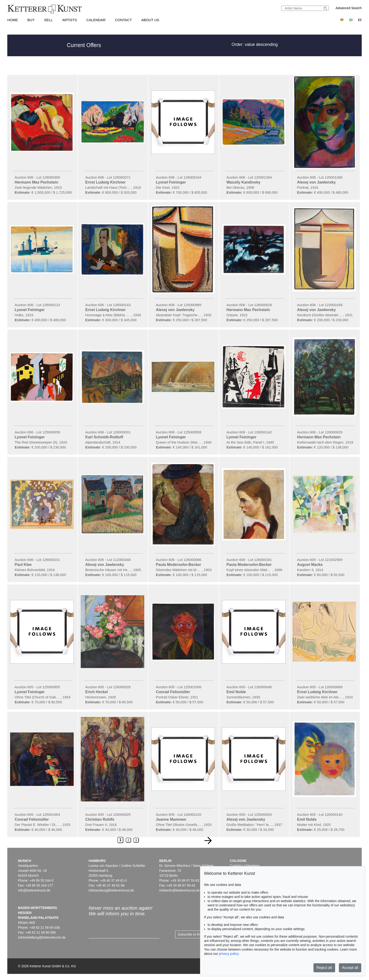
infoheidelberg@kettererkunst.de (42, 937)
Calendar (96, 20)
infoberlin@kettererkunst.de (179, 890)
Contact (123, 20)
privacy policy (229, 954)
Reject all (324, 968)
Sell (48, 20)
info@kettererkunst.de (34, 890)
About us (150, 20)
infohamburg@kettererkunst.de (111, 890)
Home (13, 20)
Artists (70, 20)
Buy (31, 20)
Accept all (350, 968)
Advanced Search (349, 8)
